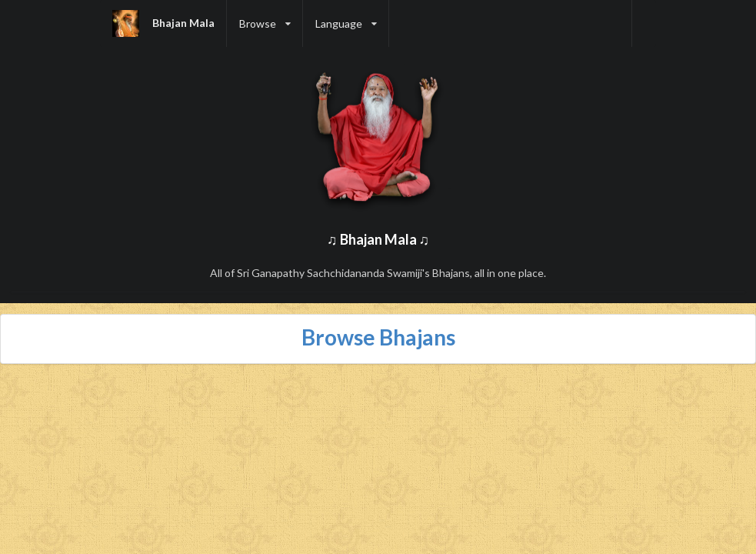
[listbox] (265, 23)
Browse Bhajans (378, 337)
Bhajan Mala (183, 23)
